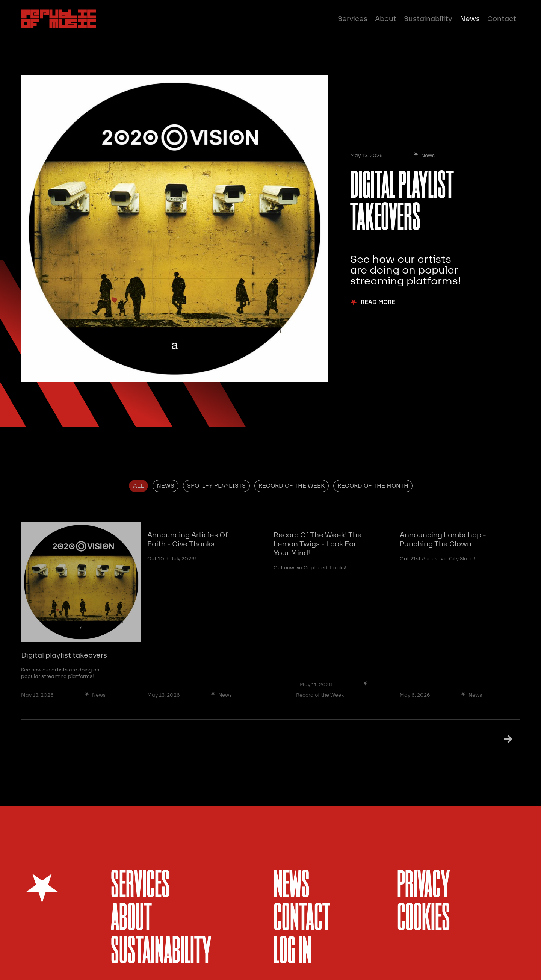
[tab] (138, 486)
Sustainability (428, 19)
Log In (292, 952)
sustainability (161, 952)
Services (353, 19)
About (386, 19)
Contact (502, 19)
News (470, 19)
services (140, 886)
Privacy (424, 886)
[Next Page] (499, 739)
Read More (378, 302)
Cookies (424, 919)
